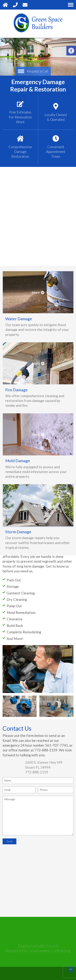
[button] (71, 51)
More (38, 354)
